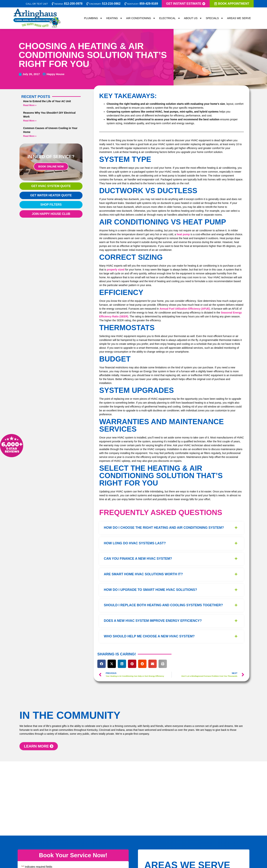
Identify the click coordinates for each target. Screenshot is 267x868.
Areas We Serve (239, 18)
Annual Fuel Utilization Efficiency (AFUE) (185, 309)
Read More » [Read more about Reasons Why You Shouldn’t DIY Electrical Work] (30, 121)
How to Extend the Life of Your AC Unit (47, 101)
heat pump (183, 234)
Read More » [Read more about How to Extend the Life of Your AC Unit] (30, 105)
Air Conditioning (141, 18)
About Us (193, 18)
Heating (114, 18)
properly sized (116, 270)
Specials (215, 18)
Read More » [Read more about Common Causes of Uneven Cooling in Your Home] (30, 136)
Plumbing (93, 18)
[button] (102, 664)
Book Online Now (51, 166)
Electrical (170, 18)
